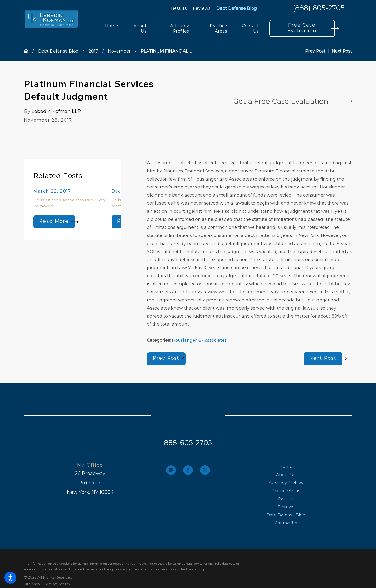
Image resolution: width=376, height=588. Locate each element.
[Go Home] (28, 51)
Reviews (202, 8)
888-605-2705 (188, 442)
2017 (93, 51)
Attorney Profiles (286, 482)
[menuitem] (112, 28)
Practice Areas (286, 491)
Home (286, 466)
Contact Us (286, 523)
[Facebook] (188, 470)
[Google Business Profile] (171, 470)
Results (179, 8)
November (119, 51)
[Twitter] (205, 470)
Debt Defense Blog (237, 8)
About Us (286, 475)
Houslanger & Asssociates (199, 340)
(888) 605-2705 (319, 8)
